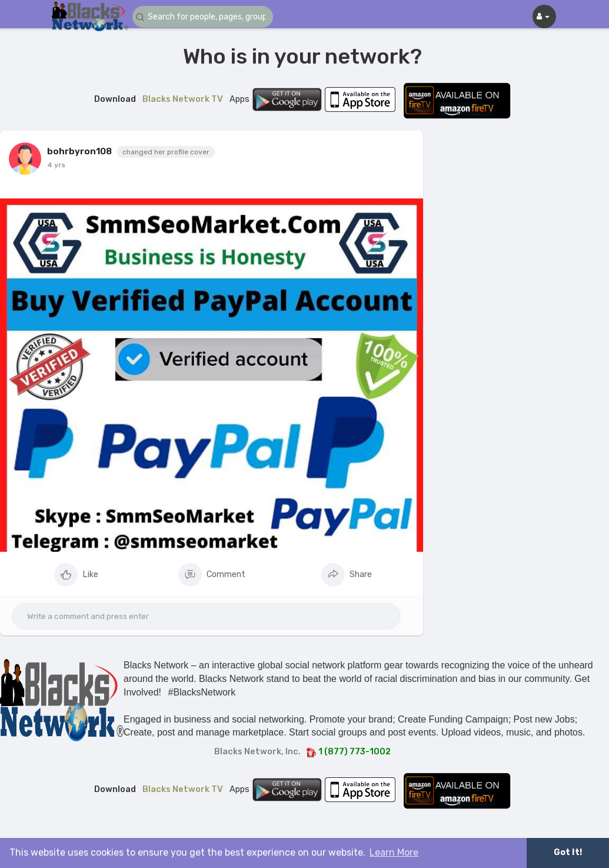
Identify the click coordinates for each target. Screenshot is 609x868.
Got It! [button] (568, 852)
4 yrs (56, 165)
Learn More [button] (394, 852)
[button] (203, 17)
